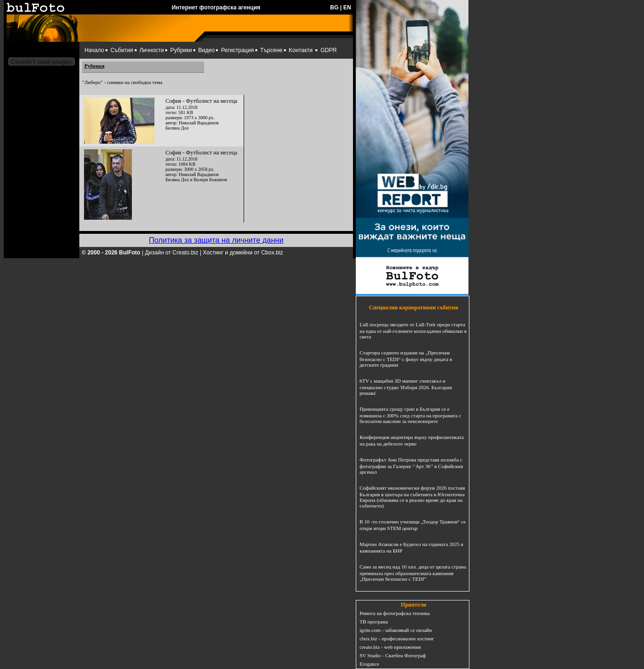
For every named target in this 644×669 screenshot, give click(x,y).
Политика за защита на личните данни (216, 240)
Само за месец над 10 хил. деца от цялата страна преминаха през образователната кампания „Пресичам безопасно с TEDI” (413, 573)
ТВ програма (374, 622)
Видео (206, 50)
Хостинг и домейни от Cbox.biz (243, 253)
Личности (152, 50)
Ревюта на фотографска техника (395, 613)
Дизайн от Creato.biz (172, 253)
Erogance (369, 664)
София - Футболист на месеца (201, 101)
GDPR (329, 50)
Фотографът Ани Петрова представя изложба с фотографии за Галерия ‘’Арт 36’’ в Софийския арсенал (411, 466)
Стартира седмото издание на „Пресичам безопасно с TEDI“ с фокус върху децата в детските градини (406, 359)
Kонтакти (301, 50)
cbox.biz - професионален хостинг (397, 638)
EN (347, 8)
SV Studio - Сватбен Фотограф (393, 655)
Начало (94, 50)
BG (334, 8)
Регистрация (238, 50)
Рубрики (181, 50)
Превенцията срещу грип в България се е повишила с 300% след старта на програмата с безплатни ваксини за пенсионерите (410, 415)
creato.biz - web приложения (390, 647)
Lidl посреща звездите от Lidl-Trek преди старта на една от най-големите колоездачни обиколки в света (413, 331)
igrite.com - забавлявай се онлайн (396, 630)
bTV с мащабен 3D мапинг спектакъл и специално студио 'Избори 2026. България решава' (406, 387)
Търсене (271, 50)
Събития (122, 50)
